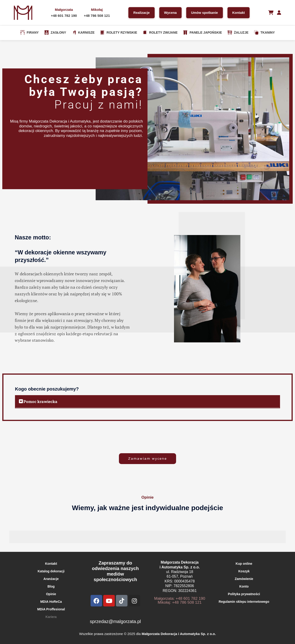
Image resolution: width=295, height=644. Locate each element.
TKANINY (264, 32)
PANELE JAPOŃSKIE (202, 32)
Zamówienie (244, 579)
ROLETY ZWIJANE (160, 32)
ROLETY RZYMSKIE (119, 32)
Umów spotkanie (204, 13)
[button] (147, 402)
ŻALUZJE (238, 32)
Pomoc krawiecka (40, 401)
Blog (51, 586)
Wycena (169, 13)
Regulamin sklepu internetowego (244, 602)
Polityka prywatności (244, 594)
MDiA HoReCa (51, 602)
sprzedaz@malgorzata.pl (115, 621)
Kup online (244, 564)
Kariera (51, 617)
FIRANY (29, 32)
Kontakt (239, 13)
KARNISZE (83, 32)
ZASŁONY (55, 32)
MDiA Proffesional (51, 609)
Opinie (51, 594)
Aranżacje (51, 579)
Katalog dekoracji (51, 571)
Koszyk (244, 571)
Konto (244, 586)
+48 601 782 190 (63, 16)
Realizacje (140, 13)
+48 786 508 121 (96, 16)
